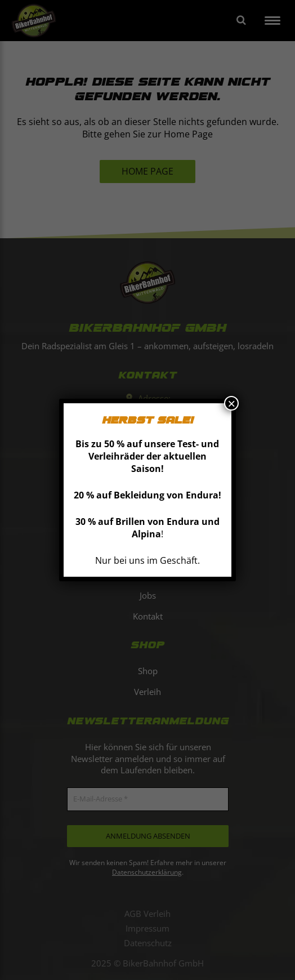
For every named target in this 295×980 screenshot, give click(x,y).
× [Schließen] (231, 403)
